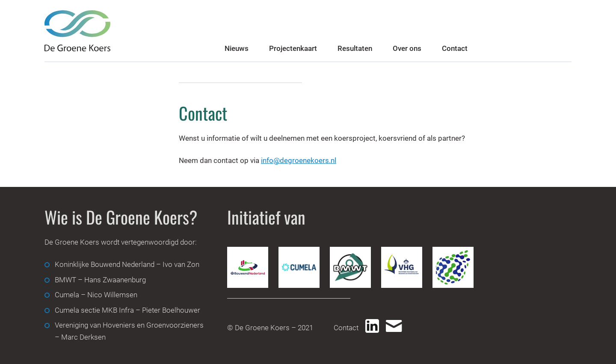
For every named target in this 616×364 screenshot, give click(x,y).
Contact (455, 48)
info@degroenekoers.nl (299, 160)
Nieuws (237, 48)
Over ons (407, 48)
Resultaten (355, 48)
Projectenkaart (293, 48)
